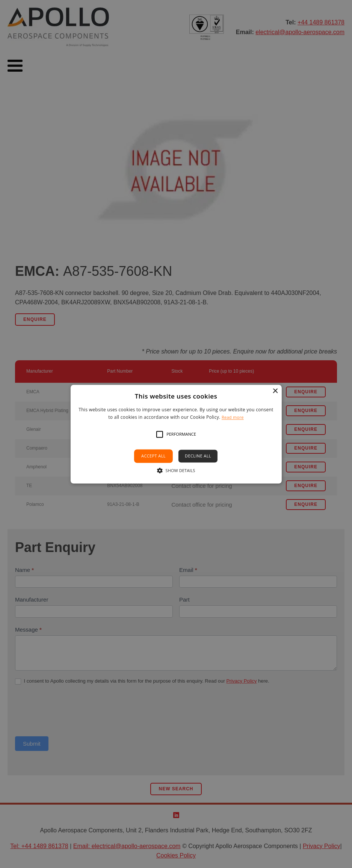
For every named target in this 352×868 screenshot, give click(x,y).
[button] (160, 435)
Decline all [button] (198, 456)
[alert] (176, 434)
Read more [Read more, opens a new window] (233, 417)
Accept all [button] (153, 456)
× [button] (275, 391)
